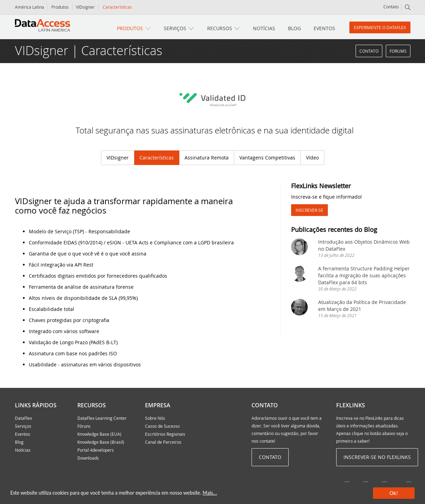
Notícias (264, 28)
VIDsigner (85, 7)
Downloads (88, 458)
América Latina (29, 7)
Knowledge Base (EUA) (99, 434)
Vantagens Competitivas (267, 158)
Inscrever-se (309, 210)
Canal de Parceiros (163, 442)
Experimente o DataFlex (380, 27)
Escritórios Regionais (165, 434)
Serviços (175, 28)
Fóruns (84, 426)
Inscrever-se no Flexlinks (377, 457)
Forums (398, 51)
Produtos (60, 7)
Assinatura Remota (207, 158)
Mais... (210, 493)
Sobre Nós (155, 418)
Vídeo (312, 158)
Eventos (324, 28)
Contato (391, 7)
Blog (294, 28)
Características (157, 158)
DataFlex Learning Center (102, 418)
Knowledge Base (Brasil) (101, 442)
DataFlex (23, 418)
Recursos (220, 28)
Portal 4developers (96, 450)
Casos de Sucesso (162, 426)
